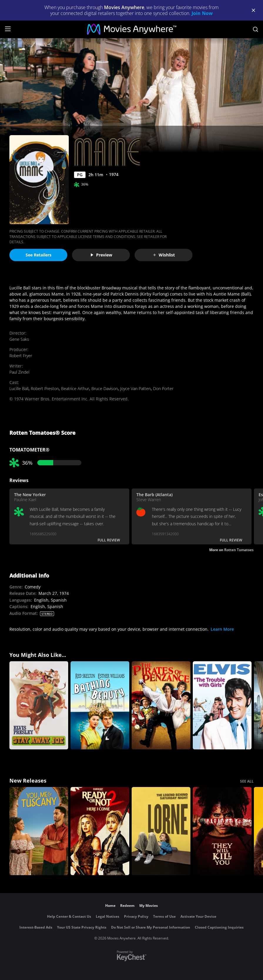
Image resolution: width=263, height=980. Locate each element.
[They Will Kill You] (222, 831)
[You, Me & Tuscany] (39, 831)
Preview (101, 255)
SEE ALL (247, 781)
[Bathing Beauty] (100, 705)
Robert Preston (45, 389)
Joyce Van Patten (135, 389)
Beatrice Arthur (75, 389)
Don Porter (163, 389)
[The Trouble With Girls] (222, 705)
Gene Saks (19, 339)
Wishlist (164, 255)
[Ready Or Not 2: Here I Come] (100, 831)
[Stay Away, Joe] (39, 705)
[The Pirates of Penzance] (161, 705)
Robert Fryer (21, 356)
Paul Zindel (19, 372)
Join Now (202, 13)
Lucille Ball (19, 389)
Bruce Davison (105, 389)
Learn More (222, 629)
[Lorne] (161, 831)
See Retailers (38, 255)
